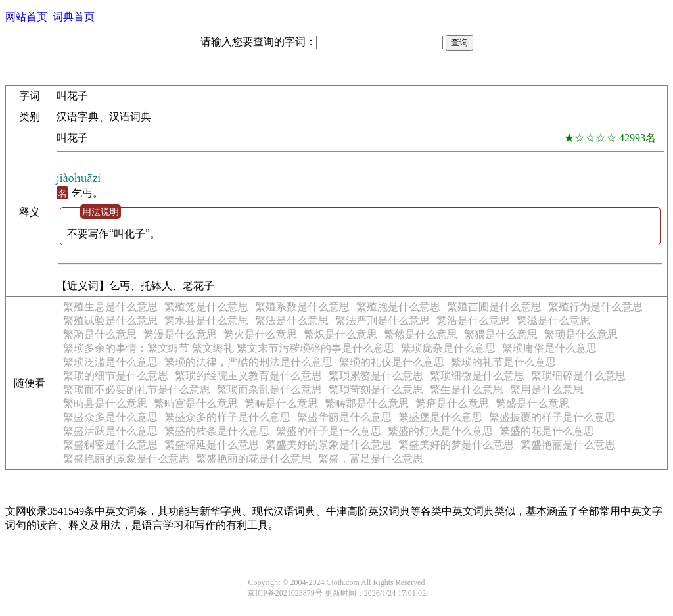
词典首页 (74, 17)
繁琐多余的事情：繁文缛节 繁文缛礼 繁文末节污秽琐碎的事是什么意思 (229, 348)
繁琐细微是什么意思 (477, 376)
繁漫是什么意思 (180, 334)
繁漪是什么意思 (100, 334)
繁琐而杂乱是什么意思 (269, 390)
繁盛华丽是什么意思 (344, 417)
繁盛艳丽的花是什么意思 (254, 459)
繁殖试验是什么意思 (110, 320)
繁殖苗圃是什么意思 (494, 307)
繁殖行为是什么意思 (595, 307)
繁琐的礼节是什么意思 (503, 362)
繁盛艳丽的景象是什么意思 (126, 459)
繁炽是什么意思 (340, 334)
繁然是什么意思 (421, 334)
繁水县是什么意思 (206, 320)
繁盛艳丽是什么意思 (568, 445)
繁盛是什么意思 (532, 403)
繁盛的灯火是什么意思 (440, 431)
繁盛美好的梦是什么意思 (456, 445)
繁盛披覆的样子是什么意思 (552, 417)
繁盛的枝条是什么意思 (217, 431)
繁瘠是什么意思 (452, 403)
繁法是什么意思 (292, 320)
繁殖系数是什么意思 (302, 307)
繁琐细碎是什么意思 (578, 376)
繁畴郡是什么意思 (367, 403)
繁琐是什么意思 (581, 334)
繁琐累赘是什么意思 (376, 376)
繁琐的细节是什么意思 (116, 376)
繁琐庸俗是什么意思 (549, 348)
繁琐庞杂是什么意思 (448, 348)
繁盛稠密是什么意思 (110, 445)
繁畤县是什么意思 (105, 403)
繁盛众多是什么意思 (110, 417)
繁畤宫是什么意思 (196, 403)
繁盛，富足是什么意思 (371, 459)
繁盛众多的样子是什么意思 (227, 417)
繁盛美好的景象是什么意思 (329, 445)
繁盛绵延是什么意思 (212, 445)
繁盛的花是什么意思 (547, 431)
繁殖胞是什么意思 (398, 307)
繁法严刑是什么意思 (383, 320)
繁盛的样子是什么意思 (329, 431)
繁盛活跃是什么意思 (110, 431)
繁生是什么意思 (467, 390)
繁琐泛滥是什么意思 (110, 362)
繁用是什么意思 (547, 390)
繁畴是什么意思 (281, 403)
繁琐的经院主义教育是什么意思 (248, 376)
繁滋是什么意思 (553, 320)
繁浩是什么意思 (473, 320)
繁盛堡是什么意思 (440, 417)
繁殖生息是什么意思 (110, 307)
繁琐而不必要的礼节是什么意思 (137, 390)
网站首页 (26, 17)
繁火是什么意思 (260, 334)
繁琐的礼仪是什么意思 (392, 362)
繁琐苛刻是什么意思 (376, 390)
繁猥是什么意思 (501, 334)
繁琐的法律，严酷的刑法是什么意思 (248, 362)
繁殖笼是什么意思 (206, 307)
